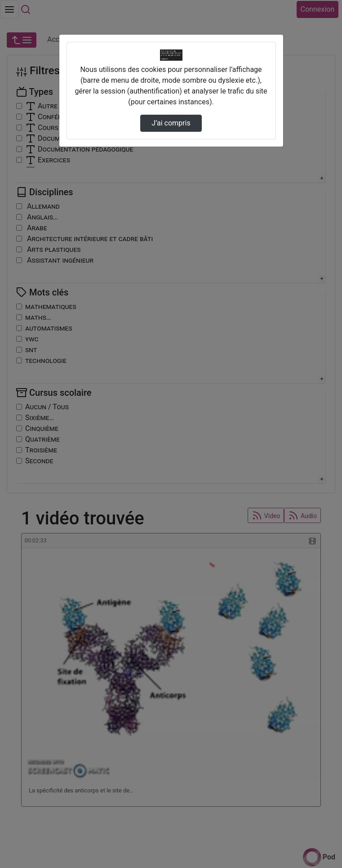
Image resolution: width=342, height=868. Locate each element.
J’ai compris (171, 123)
